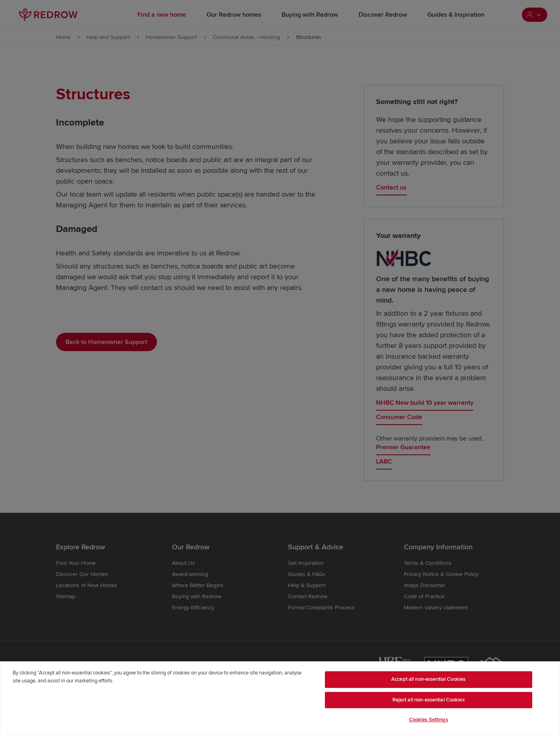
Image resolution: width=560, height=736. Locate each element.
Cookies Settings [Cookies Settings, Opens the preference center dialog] (429, 720)
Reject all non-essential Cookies (429, 700)
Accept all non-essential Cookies (428, 679)
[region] (280, 699)
